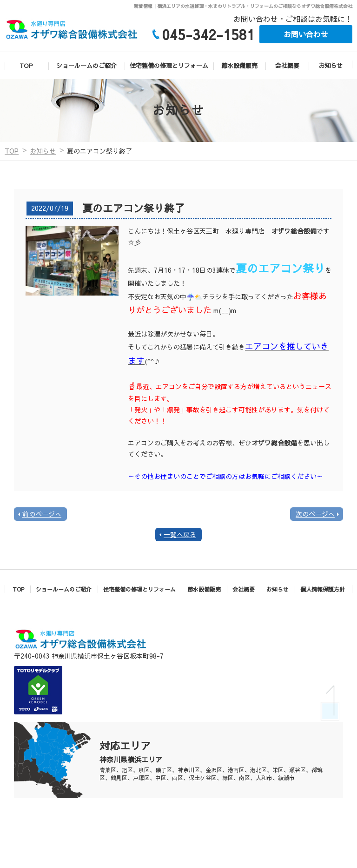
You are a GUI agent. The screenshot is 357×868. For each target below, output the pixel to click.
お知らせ (331, 66)
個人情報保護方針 (323, 589)
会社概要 (287, 66)
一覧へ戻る (180, 534)
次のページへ (315, 514)
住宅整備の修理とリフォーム (169, 66)
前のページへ (42, 514)
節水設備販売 (239, 66)
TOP (26, 66)
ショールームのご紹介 (86, 66)
